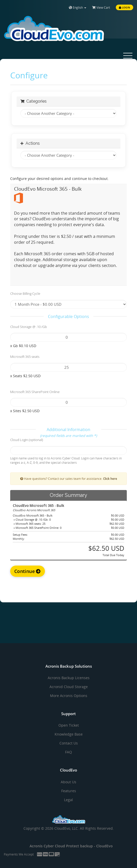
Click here (110, 479)
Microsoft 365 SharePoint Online (35, 392)
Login (124, 7)
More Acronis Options (69, 696)
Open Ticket (69, 725)
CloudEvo (104, 846)
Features (69, 791)
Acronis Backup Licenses (69, 678)
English (78, 8)
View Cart (101, 8)
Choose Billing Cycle (25, 294)
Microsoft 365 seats (25, 357)
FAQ (68, 752)
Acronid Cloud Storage (69, 687)
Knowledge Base (69, 734)
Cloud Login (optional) (27, 440)
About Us (68, 782)
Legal (68, 800)
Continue (28, 571)
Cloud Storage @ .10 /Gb (29, 327)
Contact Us (69, 743)
